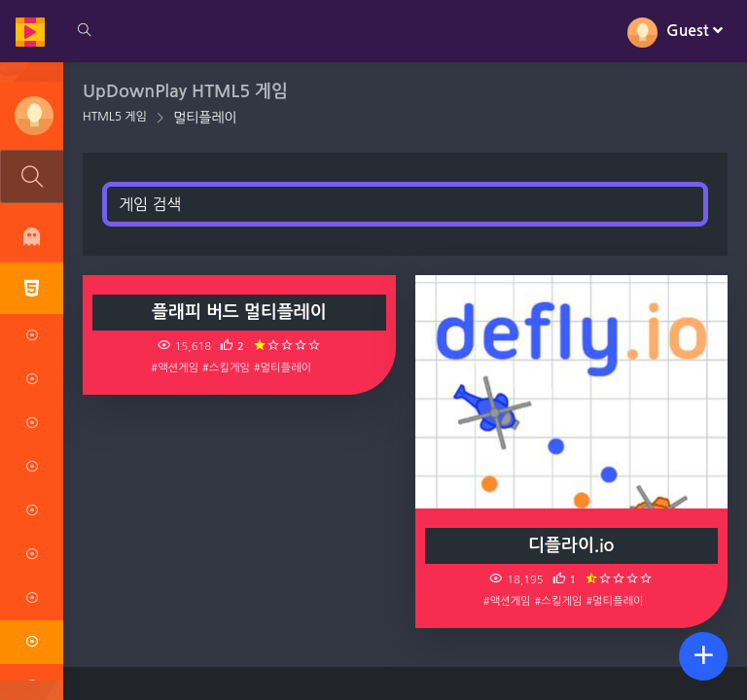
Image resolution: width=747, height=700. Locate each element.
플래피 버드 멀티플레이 (239, 312)
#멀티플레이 (283, 367)
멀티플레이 (205, 118)
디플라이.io (571, 545)
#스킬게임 (226, 367)
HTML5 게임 (115, 117)
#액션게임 (175, 367)
